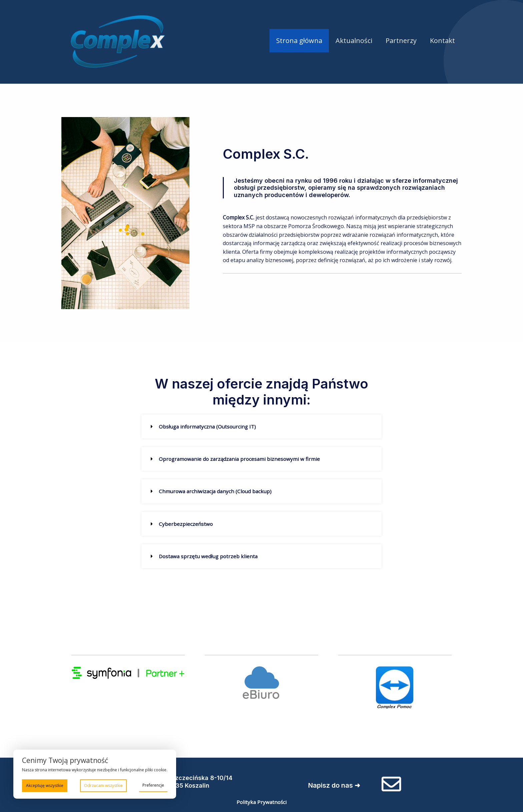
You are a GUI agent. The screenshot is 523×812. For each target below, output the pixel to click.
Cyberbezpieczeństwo (186, 524)
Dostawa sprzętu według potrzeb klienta (210, 556)
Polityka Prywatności (262, 801)
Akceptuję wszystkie (45, 785)
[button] (261, 427)
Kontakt (442, 41)
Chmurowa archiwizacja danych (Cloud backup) (217, 491)
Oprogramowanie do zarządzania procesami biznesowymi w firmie (241, 459)
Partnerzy (401, 41)
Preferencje (153, 785)
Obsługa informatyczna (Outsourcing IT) (209, 427)
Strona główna (299, 41)
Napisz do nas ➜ (332, 784)
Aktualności (354, 41)
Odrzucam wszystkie (103, 785)
